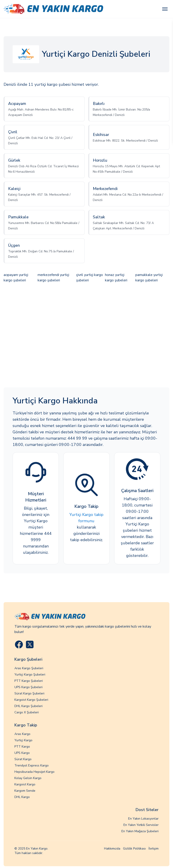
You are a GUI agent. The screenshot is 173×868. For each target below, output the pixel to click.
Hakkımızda (112, 849)
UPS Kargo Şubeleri (28, 687)
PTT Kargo (22, 747)
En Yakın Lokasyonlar (143, 819)
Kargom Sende (25, 791)
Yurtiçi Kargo (23, 740)
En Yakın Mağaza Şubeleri (140, 831)
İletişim (154, 849)
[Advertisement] (86, 336)
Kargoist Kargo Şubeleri (31, 700)
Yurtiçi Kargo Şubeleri (30, 675)
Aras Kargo (22, 734)
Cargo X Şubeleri (27, 712)
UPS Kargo (22, 753)
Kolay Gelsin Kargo (28, 778)
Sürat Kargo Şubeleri (29, 693)
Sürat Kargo (23, 759)
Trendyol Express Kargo (32, 765)
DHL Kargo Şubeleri (28, 706)
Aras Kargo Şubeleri (29, 668)
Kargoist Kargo (25, 784)
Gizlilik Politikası (134, 849)
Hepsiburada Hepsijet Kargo (34, 772)
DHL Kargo (22, 797)
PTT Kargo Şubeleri (29, 681)
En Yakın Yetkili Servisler (141, 825)
